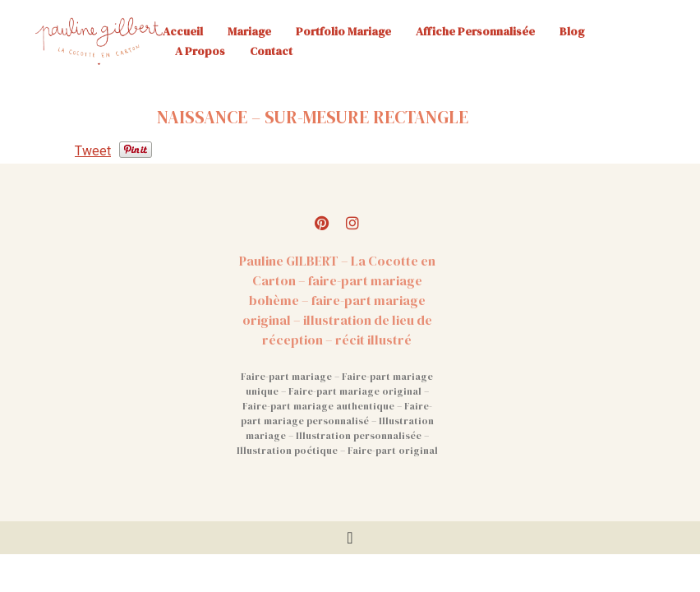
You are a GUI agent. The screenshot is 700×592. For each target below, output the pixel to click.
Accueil (183, 31)
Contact (271, 51)
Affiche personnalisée (475, 31)
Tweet (93, 151)
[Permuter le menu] (350, 538)
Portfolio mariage (343, 31)
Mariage (249, 31)
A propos (200, 51)
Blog (572, 31)
